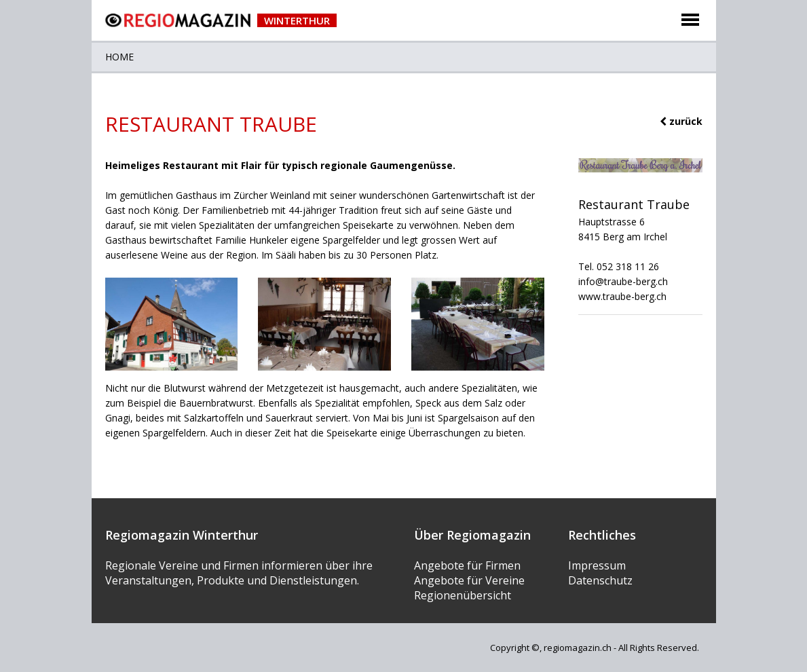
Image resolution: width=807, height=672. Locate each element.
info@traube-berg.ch (623, 281)
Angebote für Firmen (467, 565)
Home (119, 57)
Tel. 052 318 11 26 (619, 266)
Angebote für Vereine (469, 580)
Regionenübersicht (463, 595)
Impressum (597, 565)
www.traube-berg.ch (622, 296)
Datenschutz (600, 580)
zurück (681, 121)
